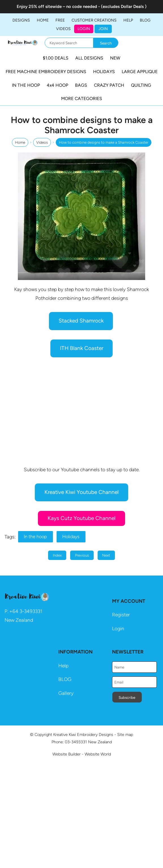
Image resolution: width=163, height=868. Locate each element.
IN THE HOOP (26, 85)
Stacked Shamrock (81, 321)
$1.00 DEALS (56, 58)
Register (121, 615)
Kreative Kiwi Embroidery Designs (83, 735)
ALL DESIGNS (89, 58)
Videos (63, 29)
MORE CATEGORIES (82, 98)
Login (84, 29)
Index (57, 555)
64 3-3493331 (27, 611)
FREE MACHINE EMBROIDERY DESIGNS (46, 72)
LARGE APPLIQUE (140, 72)
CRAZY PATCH (109, 85)
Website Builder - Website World (82, 754)
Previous (82, 555)
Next (106, 555)
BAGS (81, 85)
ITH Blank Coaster (82, 348)
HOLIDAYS (104, 72)
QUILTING (141, 85)
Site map (125, 735)
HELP (128, 20)
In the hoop (35, 537)
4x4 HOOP (57, 85)
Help (63, 666)
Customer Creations (94, 20)
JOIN (103, 29)
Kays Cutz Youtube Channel (81, 518)
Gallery (66, 693)
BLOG (145, 20)
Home (43, 20)
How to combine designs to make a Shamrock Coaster (104, 142)
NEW (115, 58)
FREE (60, 20)
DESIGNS (21, 20)
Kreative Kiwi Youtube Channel (81, 492)
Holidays (71, 537)
